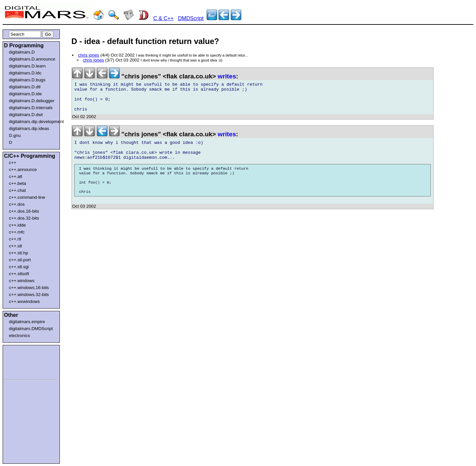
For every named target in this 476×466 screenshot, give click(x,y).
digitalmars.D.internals (31, 108)
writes (227, 76)
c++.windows (22, 281)
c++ (13, 163)
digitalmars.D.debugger (32, 101)
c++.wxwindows (24, 301)
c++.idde (17, 225)
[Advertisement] (24, 361)
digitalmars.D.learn (27, 66)
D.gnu (15, 135)
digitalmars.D (22, 52)
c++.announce (23, 169)
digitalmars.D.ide (25, 94)
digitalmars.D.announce (32, 59)
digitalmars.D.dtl (25, 87)
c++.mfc (17, 232)
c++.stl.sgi (19, 267)
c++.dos (17, 204)
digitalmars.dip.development (33, 122)
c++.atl (16, 176)
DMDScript (191, 18)
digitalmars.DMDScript (31, 329)
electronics (20, 336)
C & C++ (163, 18)
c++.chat (17, 190)
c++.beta (18, 183)
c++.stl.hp (19, 253)
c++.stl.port (20, 260)
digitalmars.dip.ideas (29, 128)
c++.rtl (15, 239)
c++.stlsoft (19, 274)
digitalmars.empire (27, 322)
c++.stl (15, 246)
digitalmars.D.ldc (25, 73)
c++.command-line (27, 197)
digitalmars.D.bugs (27, 80)
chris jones (89, 55)
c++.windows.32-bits (29, 295)
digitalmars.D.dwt (26, 115)
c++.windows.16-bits (29, 288)
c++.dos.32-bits (24, 218)
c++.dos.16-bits (24, 211)
